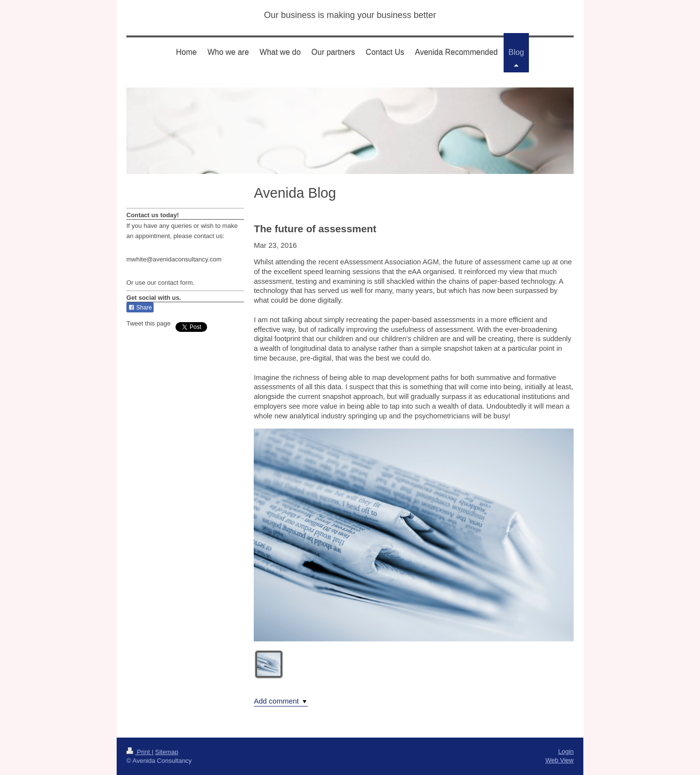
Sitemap (167, 752)
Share (140, 308)
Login (566, 751)
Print (139, 752)
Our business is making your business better (350, 15)
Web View (560, 760)
